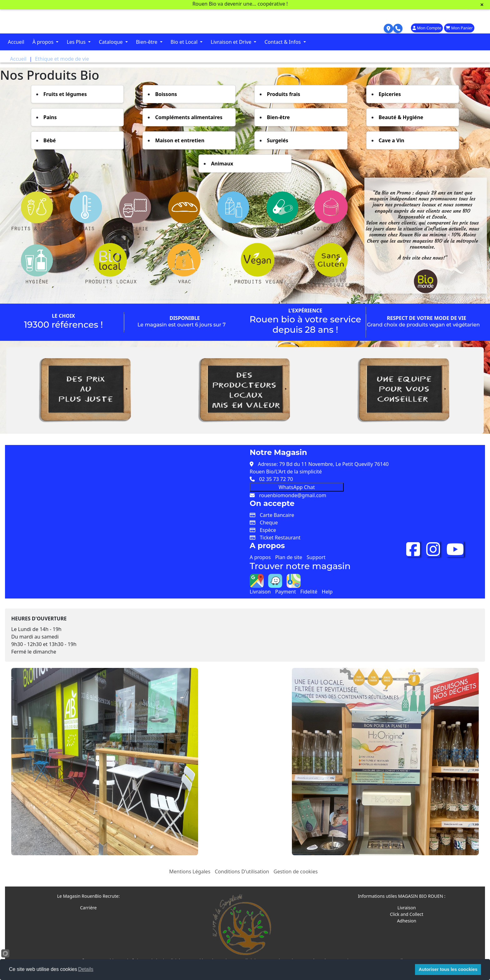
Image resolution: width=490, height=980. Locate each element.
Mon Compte (427, 28)
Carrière (88, 908)
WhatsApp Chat (297, 487)
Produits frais (284, 94)
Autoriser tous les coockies (448, 969)
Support (316, 557)
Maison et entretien (180, 140)
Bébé (50, 140)
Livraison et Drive (232, 42)
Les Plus (77, 42)
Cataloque (111, 42)
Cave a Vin (392, 140)
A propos (260, 557)
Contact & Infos (283, 42)
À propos (44, 42)
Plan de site (289, 557)
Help (327, 592)
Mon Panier (459, 28)
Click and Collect (407, 914)
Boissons (166, 94)
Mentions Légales (190, 871)
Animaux (222, 164)
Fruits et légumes (65, 94)
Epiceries (390, 94)
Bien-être (147, 42)
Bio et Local (185, 42)
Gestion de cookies (295, 871)
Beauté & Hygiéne (401, 117)
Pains (50, 117)
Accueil (16, 42)
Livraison (260, 592)
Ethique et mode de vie (62, 59)
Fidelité (309, 592)
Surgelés (277, 140)
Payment (285, 592)
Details (86, 969)
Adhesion (407, 921)
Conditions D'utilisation (242, 871)
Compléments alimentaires (189, 117)
